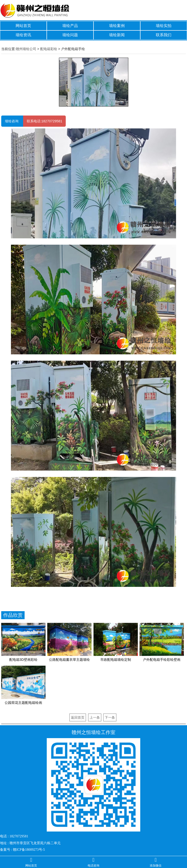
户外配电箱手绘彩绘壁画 (162, 660)
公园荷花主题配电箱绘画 (23, 703)
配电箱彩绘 (49, 49)
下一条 (110, 717)
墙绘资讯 (23, 35)
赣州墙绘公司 (26, 49)
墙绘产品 (70, 26)
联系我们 (164, 35)
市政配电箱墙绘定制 (116, 660)
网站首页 (23, 26)
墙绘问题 (70, 35)
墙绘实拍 (164, 26)
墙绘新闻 (117, 35)
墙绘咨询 (12, 121)
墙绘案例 (117, 26)
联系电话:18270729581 (45, 121)
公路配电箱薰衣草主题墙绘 (69, 660)
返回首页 (78, 717)
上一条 (95, 717)
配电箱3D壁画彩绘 (23, 660)
